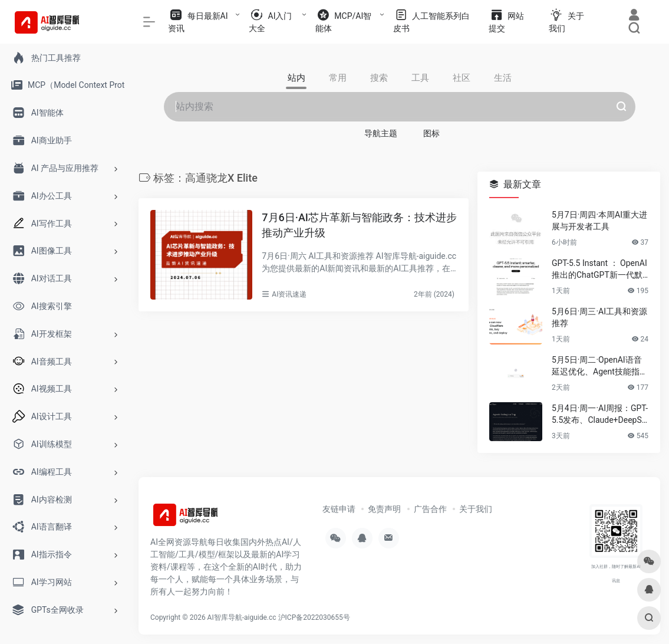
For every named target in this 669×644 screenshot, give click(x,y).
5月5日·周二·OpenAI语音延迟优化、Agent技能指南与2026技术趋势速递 (600, 366)
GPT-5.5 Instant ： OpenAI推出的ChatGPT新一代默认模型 (599, 270)
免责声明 (384, 509)
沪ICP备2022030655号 (314, 617)
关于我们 (476, 509)
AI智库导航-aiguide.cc (242, 617)
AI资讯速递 (289, 294)
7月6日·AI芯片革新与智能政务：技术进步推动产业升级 (359, 225)
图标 (431, 133)
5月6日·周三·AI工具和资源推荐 (599, 317)
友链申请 (339, 509)
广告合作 (430, 509)
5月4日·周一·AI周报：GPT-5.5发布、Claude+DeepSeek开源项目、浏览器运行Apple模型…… (600, 415)
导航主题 (381, 133)
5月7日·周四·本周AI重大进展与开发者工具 (599, 221)
